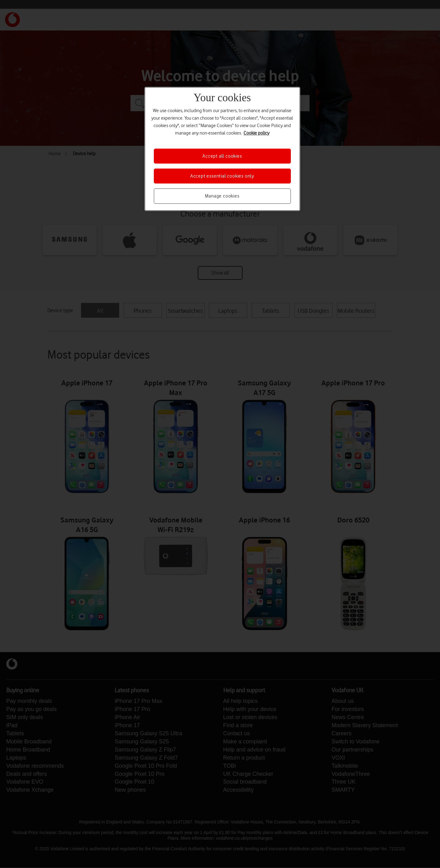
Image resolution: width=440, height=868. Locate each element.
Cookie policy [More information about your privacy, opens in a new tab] (256, 133)
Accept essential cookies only (222, 176)
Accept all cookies (222, 156)
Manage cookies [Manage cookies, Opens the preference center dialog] (222, 196)
